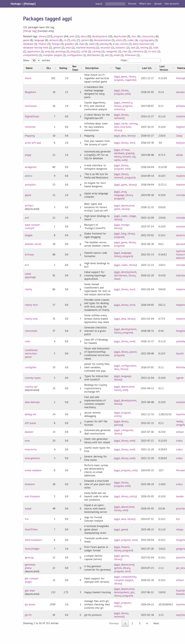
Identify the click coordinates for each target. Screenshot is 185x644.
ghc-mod (30, 591)
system (85, 40)
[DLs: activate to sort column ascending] (50, 68)
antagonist (31, 167)
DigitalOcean (32, 116)
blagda (29, 235)
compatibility (31, 55)
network (54, 40)
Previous (114, 623)
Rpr (178, 519)
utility (119, 40)
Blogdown (30, 92)
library (42, 36)
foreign (56, 44)
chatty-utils (31, 319)
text (134, 36)
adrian (179, 155)
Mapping (30, 136)
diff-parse (30, 423)
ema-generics (32, 458)
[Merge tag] (30, 31)
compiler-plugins (53, 55)
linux (68, 48)
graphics (69, 44)
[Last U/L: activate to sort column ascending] (148, 68)
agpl (117, 77)
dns (107, 55)
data (83, 36)
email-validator (33, 470)
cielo (27, 341)
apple (28, 195)
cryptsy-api (31, 387)
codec (131, 40)
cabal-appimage (30, 275)
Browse (132, 4)
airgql (28, 155)
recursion (105, 48)
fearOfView (31, 529)
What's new (145, 4)
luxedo (180, 496)
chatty (28, 289)
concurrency (148, 36)
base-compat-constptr (33, 226)
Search (99, 4)
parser (133, 352)
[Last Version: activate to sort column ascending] (166, 68)
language (39, 40)
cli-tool (152, 51)
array (48, 51)
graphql (130, 153)
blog (73, 51)
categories (111, 51)
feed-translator (33, 540)
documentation (102, 40)
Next (156, 623)
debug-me (30, 414)
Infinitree (30, 127)
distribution (94, 55)
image (132, 216)
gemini (57, 48)
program (58, 36)
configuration (74, 55)
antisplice (30, 185)
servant (127, 157)
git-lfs (28, 615)
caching (96, 51)
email (117, 55)
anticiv (28, 176)
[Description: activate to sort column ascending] (98, 68)
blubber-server (33, 244)
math (92, 44)
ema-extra (31, 449)
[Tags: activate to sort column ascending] (126, 68)
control (124, 44)
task (133, 48)
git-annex (30, 604)
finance (42, 44)
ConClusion (31, 106)
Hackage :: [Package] (23, 4)
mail (82, 44)
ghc (132, 592)
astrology (60, 51)
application (34, 51)
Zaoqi (179, 136)
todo (156, 48)
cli (65, 40)
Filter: (141, 60)
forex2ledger (32, 549)
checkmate (31, 331)
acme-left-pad (33, 143)
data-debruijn (32, 402)
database (28, 44)
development (100, 36)
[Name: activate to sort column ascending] (34, 68)
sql (134, 157)
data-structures (141, 44)
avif (27, 218)
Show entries (37, 60)
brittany (29, 254)
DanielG (180, 594)
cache (84, 51)
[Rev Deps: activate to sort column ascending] (76, 68)
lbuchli (180, 353)
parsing (104, 44)
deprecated (120, 36)
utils (74, 40)
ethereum (130, 55)
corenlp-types (33, 378)
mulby (179, 421)
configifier (31, 367)
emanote (30, 484)
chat (125, 51)
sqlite (117, 160)
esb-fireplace (32, 496)
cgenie (180, 378)
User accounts (172, 4)
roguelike (130, 80)
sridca (179, 441)
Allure (28, 78)
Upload (158, 4)
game (26, 40)
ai (114, 44)
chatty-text (31, 305)
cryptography (146, 40)
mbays (180, 529)
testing (144, 48)
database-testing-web (36, 48)
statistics (120, 48)
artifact (29, 206)
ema (27, 441)
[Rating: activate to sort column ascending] (63, 68)
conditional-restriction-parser (32, 353)
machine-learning (85, 48)
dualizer (29, 432)
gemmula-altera (30, 566)
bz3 (27, 265)
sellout (180, 432)
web (72, 36)
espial (28, 509)
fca (27, 519)
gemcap (29, 557)
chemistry (138, 51)
